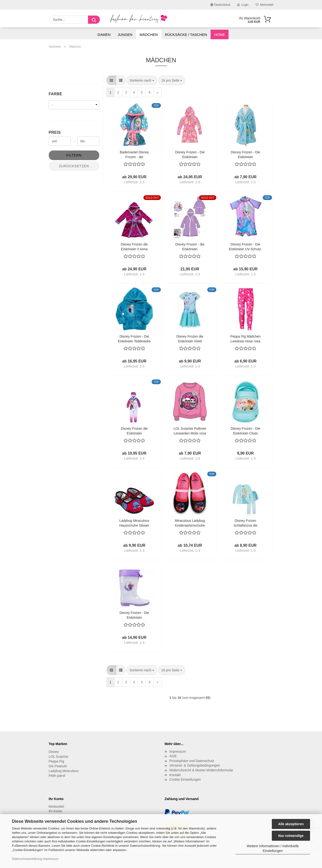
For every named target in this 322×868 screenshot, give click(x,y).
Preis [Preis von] (55, 132)
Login (243, 5)
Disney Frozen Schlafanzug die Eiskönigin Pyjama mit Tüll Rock (245, 523)
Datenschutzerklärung (27, 859)
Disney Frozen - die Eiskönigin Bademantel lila (190, 246)
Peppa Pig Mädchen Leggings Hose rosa (246, 338)
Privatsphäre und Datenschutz (192, 761)
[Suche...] (94, 20)
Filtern (74, 155)
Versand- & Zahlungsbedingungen (195, 765)
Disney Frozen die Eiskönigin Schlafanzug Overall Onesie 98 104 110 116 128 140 (134, 431)
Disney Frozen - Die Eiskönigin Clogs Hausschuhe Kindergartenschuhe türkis (245, 431)
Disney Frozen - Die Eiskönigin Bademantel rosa (190, 154)
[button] (111, 80)
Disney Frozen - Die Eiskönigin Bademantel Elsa (246, 154)
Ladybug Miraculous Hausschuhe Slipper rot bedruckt (134, 523)
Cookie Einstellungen (185, 779)
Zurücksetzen (74, 166)
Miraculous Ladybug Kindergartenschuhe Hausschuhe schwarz (190, 523)
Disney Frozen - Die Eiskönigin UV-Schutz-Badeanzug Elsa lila (245, 246)
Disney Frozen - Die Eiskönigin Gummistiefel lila (134, 615)
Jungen (125, 35)
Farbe (56, 94)
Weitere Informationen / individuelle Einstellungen (273, 848)
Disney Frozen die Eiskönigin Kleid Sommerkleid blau (190, 338)
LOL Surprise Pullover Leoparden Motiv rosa (190, 431)
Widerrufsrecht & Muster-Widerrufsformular (201, 770)
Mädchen (149, 35)
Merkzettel (264, 5)
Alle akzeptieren (291, 824)
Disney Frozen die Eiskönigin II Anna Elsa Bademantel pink (134, 246)
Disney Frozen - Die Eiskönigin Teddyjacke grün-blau (134, 338)
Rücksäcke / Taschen (186, 35)
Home (220, 35)
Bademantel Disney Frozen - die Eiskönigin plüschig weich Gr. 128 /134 (134, 154)
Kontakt (175, 775)
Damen (104, 35)
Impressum (51, 859)
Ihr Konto (56, 811)
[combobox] (142, 80)
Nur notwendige (291, 836)
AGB (173, 756)
